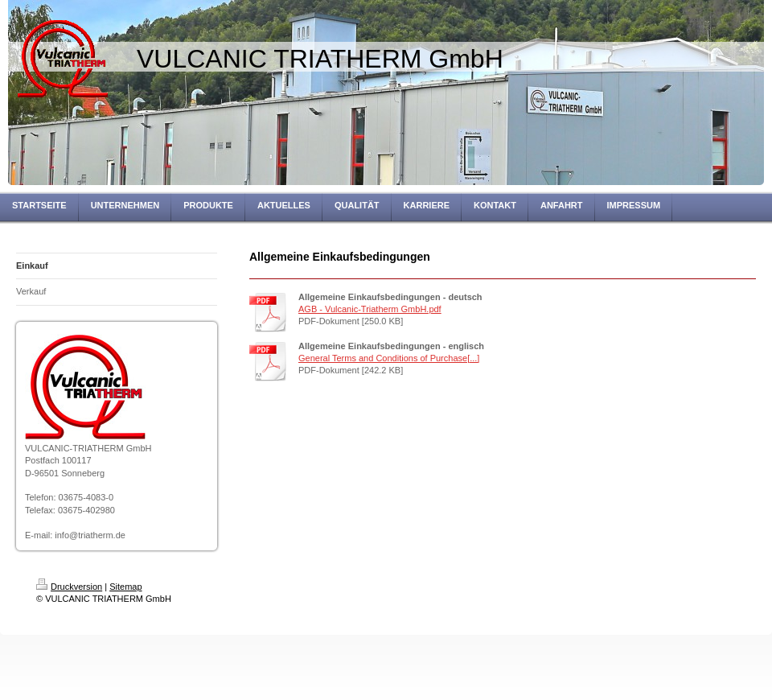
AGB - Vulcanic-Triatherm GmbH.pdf (370, 309)
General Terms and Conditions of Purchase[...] (389, 358)
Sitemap (125, 587)
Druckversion (69, 587)
